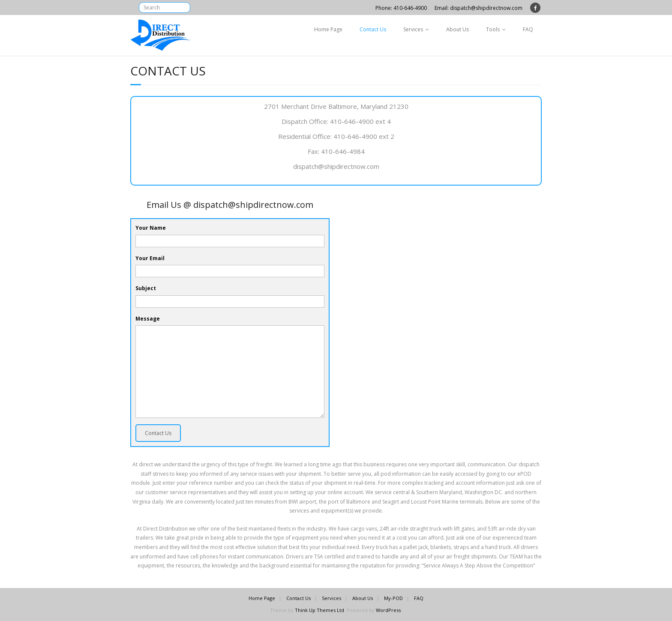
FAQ (528, 29)
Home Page (328, 29)
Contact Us (373, 29)
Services (413, 29)
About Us (457, 29)
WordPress (388, 610)
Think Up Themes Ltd (319, 610)
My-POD (393, 598)
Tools (493, 29)
